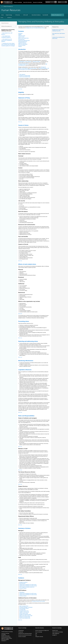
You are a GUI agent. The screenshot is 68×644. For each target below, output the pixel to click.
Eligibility (20, 35)
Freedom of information (5, 636)
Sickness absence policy (24, 613)
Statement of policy (22, 36)
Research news (55, 630)
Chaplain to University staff (24, 612)
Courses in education (22, 637)
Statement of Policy (24, 98)
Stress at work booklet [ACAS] (25, 77)
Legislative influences (22, 43)
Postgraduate (21, 632)
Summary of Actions (24, 528)
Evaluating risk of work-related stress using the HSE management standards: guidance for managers (8, 45)
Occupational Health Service (23, 64)
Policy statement (28, 62)
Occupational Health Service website (38, 601)
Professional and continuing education (25, 634)
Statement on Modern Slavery (7, 638)
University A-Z (4, 641)
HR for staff (25, 15)
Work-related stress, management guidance (6, 37)
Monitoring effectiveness (23, 42)
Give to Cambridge (39, 632)
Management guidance (23, 582)
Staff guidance (22, 62)
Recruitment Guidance (36, 15)
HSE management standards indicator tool (27, 587)
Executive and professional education (25, 635)
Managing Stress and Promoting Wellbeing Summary (35, 28)
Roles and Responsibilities (26, 416)
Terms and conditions (5, 640)
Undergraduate (21, 630)
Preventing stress (21, 39)
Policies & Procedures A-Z (8, 6)
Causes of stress (21, 37)
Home (2, 6)
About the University (27, 2)
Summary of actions (22, 45)
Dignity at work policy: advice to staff (26, 616)
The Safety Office (22, 610)
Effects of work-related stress (23, 38)
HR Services (18, 15)
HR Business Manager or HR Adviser (26, 607)
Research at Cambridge (38, 2)
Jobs (36, 634)
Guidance (20, 47)
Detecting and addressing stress (24, 41)
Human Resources (5, 24)
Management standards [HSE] (25, 76)
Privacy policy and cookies (6, 637)
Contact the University (5, 634)
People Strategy (9, 15)
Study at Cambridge (18, 2)
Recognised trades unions (24, 611)
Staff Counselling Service (24, 606)
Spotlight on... (55, 635)
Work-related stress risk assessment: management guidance (7, 40)
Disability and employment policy (25, 615)
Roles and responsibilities (23, 44)
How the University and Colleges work (42, 630)
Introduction (20, 33)
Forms (2, 18)
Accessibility (3, 635)
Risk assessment (22, 583)
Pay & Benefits (45, 15)
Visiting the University (39, 637)
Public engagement (56, 634)
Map (36, 635)
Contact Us (9, 18)
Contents (21, 31)
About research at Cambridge (58, 632)
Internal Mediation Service (24, 609)
